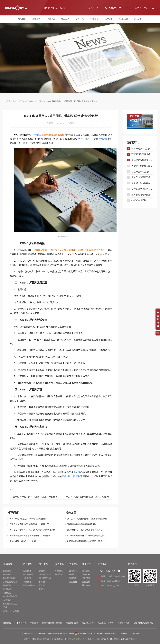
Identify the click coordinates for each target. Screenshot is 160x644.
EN (140, 8)
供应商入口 (96, 8)
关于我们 (108, 19)
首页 (20, 101)
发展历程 (86, 574)
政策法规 (73, 578)
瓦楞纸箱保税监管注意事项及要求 (82, 524)
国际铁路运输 (9, 578)
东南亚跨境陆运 (10, 582)
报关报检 (7, 589)
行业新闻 (73, 574)
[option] (140, 122)
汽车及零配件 (45, 574)
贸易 (5, 607)
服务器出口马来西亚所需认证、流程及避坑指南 (142, 195)
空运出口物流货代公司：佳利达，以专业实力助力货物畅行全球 (142, 189)
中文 (145, 8)
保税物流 (7, 600)
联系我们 (122, 19)
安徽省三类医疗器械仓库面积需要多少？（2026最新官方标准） (142, 183)
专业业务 (66, 19)
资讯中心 (94, 19)
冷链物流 (27, 582)
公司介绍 (86, 571)
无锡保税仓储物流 (106, 623)
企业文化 (86, 582)
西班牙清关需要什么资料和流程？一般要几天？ (30, 524)
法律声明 (124, 633)
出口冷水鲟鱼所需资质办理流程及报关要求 (86, 541)
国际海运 (7, 574)
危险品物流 (28, 574)
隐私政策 (136, 633)
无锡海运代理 (123, 623)
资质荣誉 (86, 578)
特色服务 (52, 19)
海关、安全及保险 (11, 611)
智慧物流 (27, 571)
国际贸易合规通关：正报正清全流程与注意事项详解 (32, 530)
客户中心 (80, 19)
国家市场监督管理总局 (52, 623)
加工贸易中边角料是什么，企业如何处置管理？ (88, 519)
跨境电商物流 (29, 585)
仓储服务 (7, 593)
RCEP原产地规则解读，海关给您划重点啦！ (86, 536)
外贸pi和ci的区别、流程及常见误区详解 (142, 200)
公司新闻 (73, 571)
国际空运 (7, 571)
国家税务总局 (72, 623)
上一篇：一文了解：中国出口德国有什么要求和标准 (38, 497)
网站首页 (24, 19)
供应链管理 (115, 639)
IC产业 (42, 589)
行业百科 (39, 101)
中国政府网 (22, 623)
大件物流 (27, 578)
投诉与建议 (60, 574)
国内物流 (105, 639)
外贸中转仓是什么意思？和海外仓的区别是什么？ (31, 536)
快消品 (42, 582)
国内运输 (7, 585)
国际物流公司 (88, 623)
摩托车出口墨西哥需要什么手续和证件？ (142, 177)
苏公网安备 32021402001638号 (87, 633)
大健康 (42, 571)
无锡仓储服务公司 (141, 623)
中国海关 (34, 623)
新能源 (42, 585)
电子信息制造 (45, 578)
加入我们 (136, 19)
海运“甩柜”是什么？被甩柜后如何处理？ (85, 530)
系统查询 (59, 571)
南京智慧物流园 (10, 596)
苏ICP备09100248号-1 (108, 633)
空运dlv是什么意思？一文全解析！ (25, 541)
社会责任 (86, 585)
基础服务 (38, 19)
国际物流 (37, 639)
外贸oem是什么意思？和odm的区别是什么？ (29, 519)
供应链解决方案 (10, 604)
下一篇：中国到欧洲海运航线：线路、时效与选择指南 (91, 497)
